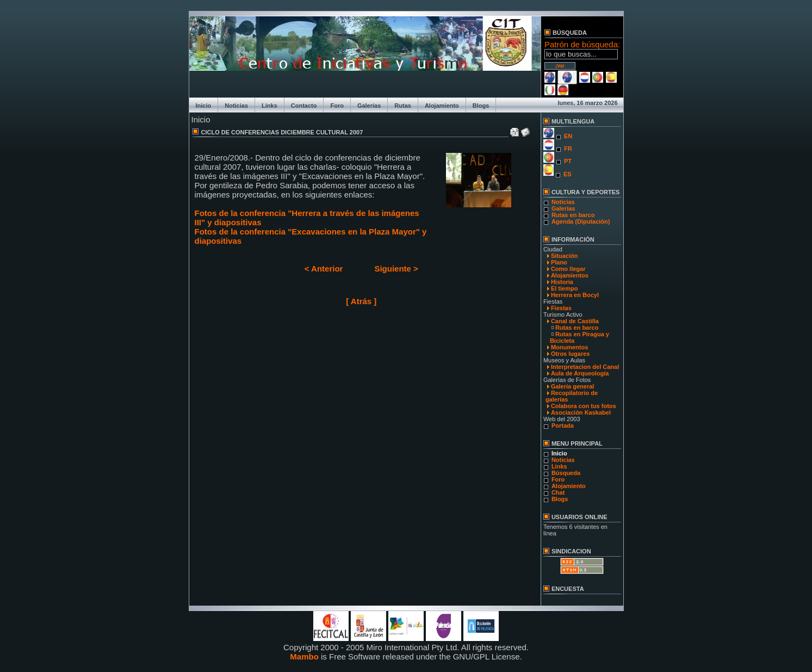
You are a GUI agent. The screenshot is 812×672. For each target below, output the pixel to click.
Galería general (573, 386)
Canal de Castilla (575, 321)
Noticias (236, 106)
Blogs (481, 106)
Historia (562, 282)
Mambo (304, 656)
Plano (559, 262)
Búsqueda (566, 473)
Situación (565, 256)
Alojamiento (442, 106)
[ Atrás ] (361, 301)
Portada (563, 426)
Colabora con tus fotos (584, 406)
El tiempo (565, 288)
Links (269, 106)
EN (568, 136)
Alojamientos (570, 275)
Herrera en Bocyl (575, 295)
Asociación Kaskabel (581, 412)
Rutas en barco (573, 215)
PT (568, 161)
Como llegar (568, 269)
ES (568, 174)
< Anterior (324, 269)
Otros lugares (571, 354)
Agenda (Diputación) (581, 221)
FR (568, 149)
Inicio (204, 106)
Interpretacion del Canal (585, 367)
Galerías (369, 106)
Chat (558, 492)
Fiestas (561, 308)
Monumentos (569, 347)
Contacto (304, 106)
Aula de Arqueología (580, 373)
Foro (337, 106)
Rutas (403, 106)
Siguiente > (396, 269)
